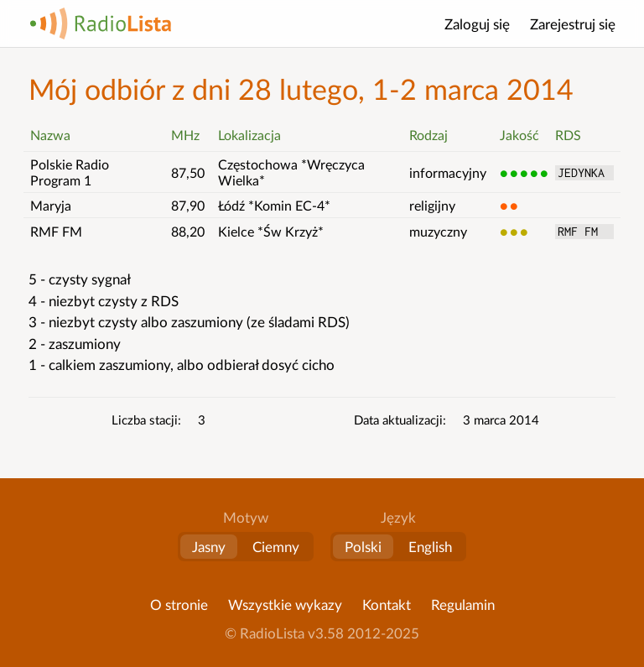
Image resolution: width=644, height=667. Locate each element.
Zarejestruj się (573, 24)
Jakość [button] (519, 135)
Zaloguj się (477, 24)
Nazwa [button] (50, 135)
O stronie (179, 604)
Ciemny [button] (276, 547)
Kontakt (387, 604)
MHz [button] (185, 135)
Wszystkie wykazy (285, 604)
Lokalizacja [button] (249, 135)
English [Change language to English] (430, 547)
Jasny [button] (209, 547)
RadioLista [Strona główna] (101, 23)
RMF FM (584, 232)
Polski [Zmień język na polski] (363, 547)
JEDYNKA (584, 173)
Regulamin (463, 604)
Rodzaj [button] (428, 135)
